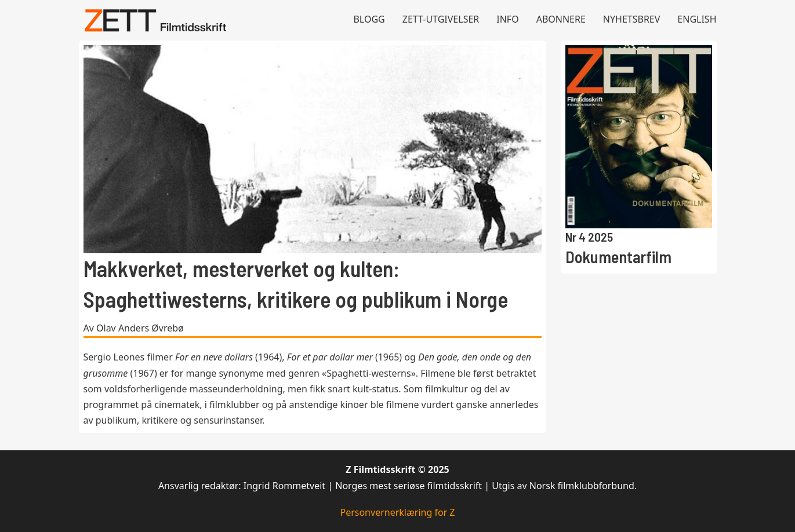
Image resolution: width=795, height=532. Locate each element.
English (697, 19)
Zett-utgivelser (441, 19)
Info (507, 19)
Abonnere (561, 19)
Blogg (369, 19)
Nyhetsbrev (632, 19)
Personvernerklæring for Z (397, 512)
